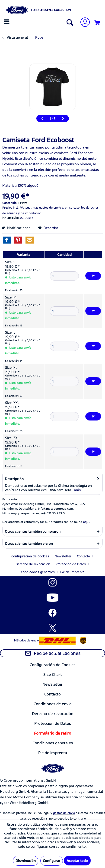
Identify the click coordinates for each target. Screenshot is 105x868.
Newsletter (63, 556)
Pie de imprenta (72, 572)
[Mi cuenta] (83, 23)
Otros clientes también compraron (33, 531)
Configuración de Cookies (30, 556)
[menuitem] (7, 22)
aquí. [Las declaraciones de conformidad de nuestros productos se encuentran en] (87, 522)
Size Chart (53, 675)
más (77, 490)
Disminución (26, 861)
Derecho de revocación (33, 564)
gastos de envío (64, 813)
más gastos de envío (47, 208)
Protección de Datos (71, 564)
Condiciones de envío (53, 704)
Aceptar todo (77, 861)
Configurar (52, 861)
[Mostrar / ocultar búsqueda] (69, 23)
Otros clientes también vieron (29, 544)
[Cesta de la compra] (98, 23)
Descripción (14, 479)
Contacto (83, 556)
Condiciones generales (38, 572)
